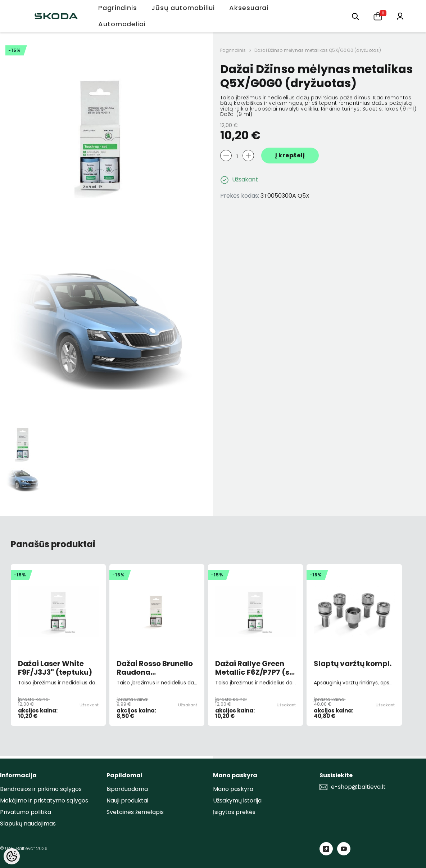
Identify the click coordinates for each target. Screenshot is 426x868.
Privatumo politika (26, 812)
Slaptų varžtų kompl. (353, 664)
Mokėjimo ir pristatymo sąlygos (44, 800)
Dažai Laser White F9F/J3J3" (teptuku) (55, 668)
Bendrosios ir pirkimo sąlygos (41, 789)
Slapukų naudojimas (28, 824)
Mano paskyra (233, 789)
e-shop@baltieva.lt (358, 787)
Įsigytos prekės (234, 812)
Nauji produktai (127, 800)
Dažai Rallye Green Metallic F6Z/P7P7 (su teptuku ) (255, 668)
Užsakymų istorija (237, 800)
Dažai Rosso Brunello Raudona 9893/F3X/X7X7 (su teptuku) (155, 668)
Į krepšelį (290, 155)
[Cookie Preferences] (12, 856)
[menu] (355, 16)
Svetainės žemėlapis (135, 812)
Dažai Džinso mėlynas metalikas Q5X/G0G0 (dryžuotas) (318, 50)
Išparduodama (127, 789)
